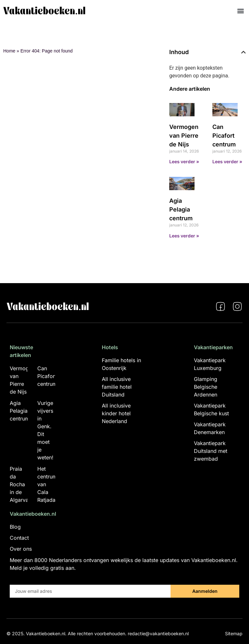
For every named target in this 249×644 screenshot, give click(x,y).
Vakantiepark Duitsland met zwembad (211, 451)
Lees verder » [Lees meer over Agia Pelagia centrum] (184, 236)
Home (9, 51)
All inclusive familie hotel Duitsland (117, 387)
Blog (15, 527)
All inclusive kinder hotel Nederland (116, 413)
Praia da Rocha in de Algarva (19, 484)
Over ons (21, 549)
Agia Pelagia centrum (181, 209)
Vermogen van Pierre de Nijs (184, 136)
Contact (19, 538)
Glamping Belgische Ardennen (206, 387)
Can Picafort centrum (224, 136)
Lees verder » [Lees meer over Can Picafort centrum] (227, 161)
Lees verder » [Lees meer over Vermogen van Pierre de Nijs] (184, 161)
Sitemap (234, 633)
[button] (240, 11)
